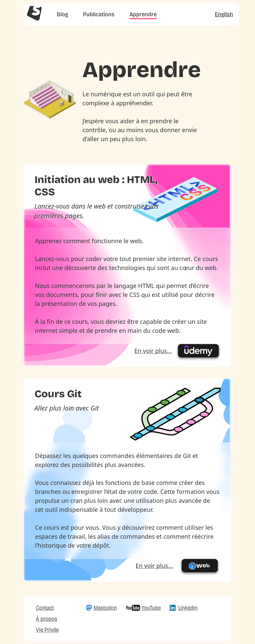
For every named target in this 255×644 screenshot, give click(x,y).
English (224, 14)
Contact (45, 608)
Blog (62, 14)
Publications (99, 14)
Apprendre (143, 14)
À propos (46, 619)
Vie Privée (47, 630)
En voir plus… (153, 351)
